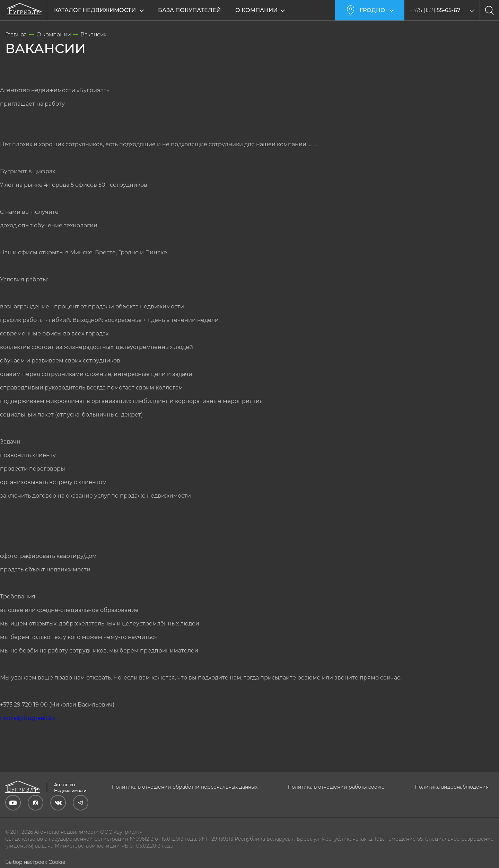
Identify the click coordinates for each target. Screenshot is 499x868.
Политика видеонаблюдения (452, 787)
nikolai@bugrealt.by (28, 718)
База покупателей (189, 10)
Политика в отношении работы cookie (336, 787)
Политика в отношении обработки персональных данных (185, 787)
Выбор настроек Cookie (35, 862)
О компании (257, 10)
